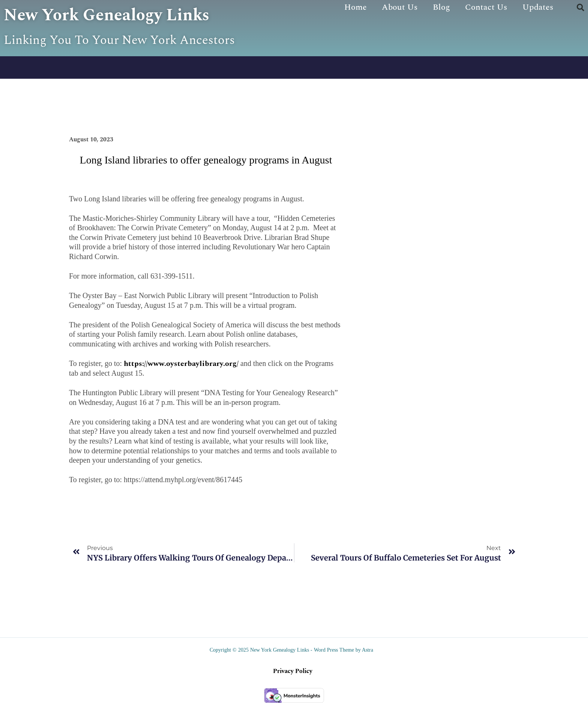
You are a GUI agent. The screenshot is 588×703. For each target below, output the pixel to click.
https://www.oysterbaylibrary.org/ (181, 364)
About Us (400, 7)
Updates (538, 7)
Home (355, 7)
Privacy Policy (293, 671)
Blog (441, 7)
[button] (580, 7)
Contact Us (486, 7)
